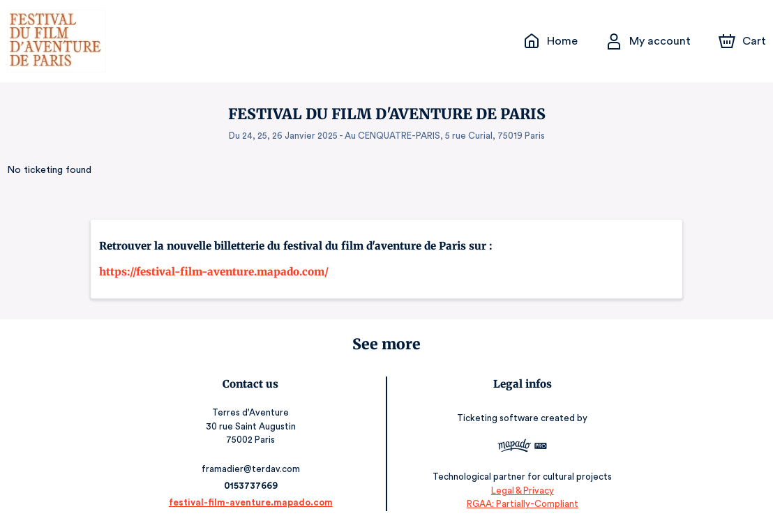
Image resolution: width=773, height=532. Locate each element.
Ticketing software (496, 418)
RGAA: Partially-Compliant (519, 504)
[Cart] (744, 41)
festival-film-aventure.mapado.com (254, 502)
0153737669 (254, 486)
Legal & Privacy (518, 491)
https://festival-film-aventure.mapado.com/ (214, 272)
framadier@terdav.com (254, 469)
